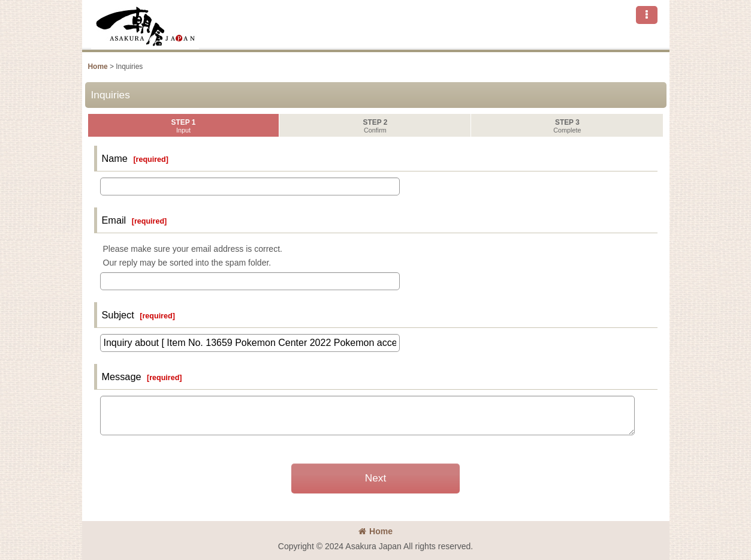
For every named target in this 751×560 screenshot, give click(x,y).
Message (122, 377)
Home (375, 531)
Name (115, 158)
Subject (118, 315)
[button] (647, 15)
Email (114, 220)
